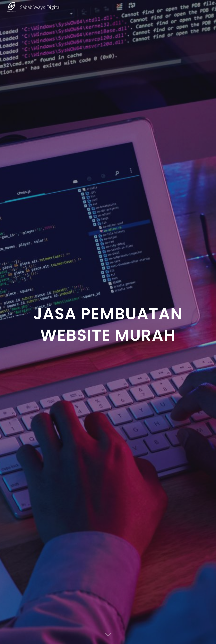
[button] (108, 635)
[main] (108, 322)
